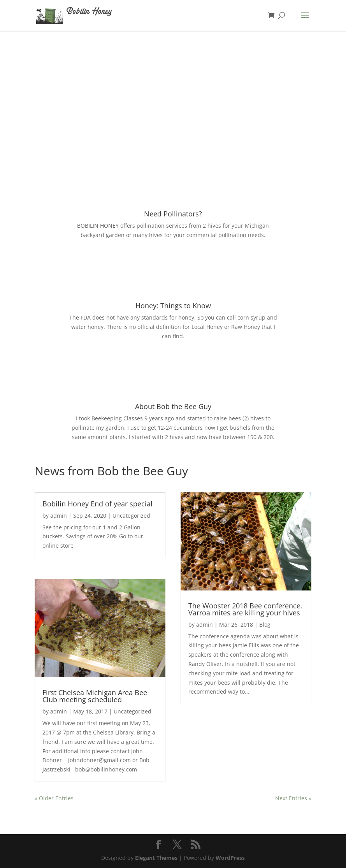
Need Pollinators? (173, 214)
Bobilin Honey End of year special (97, 504)
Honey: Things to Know (173, 306)
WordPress (230, 858)
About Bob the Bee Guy (173, 406)
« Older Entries (54, 798)
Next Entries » (293, 798)
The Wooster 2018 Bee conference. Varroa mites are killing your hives (245, 609)
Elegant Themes (156, 858)
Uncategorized (131, 516)
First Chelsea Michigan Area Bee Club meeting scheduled (95, 696)
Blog (265, 625)
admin (59, 516)
